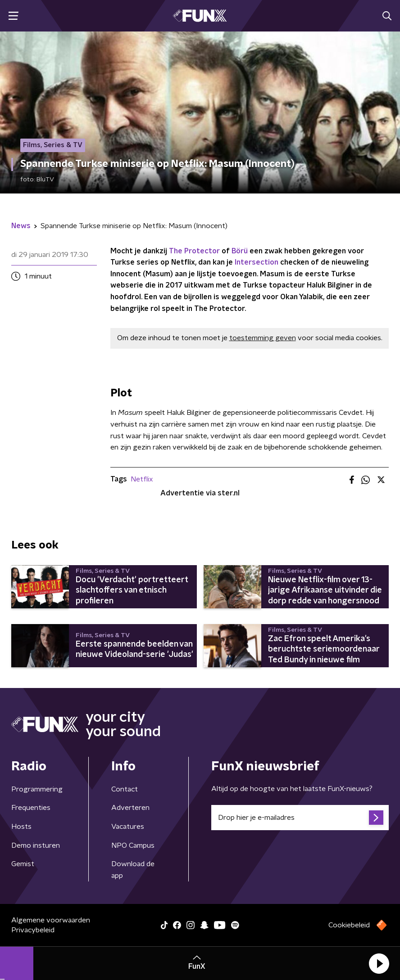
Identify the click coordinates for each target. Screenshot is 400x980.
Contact (125, 789)
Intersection (257, 262)
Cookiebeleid (349, 925)
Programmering (37, 789)
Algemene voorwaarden (51, 920)
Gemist (23, 864)
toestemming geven (263, 338)
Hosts (21, 827)
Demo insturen (36, 845)
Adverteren (130, 808)
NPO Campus (133, 845)
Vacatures (128, 827)
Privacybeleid (33, 930)
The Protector (194, 251)
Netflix (142, 479)
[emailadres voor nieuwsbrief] (300, 818)
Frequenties (31, 808)
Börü (240, 251)
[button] (379, 963)
